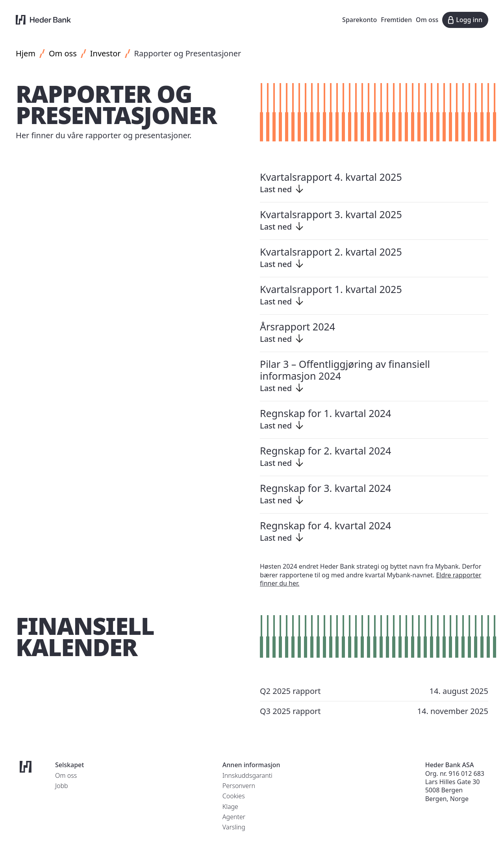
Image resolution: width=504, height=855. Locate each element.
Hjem (26, 53)
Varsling (234, 827)
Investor (106, 53)
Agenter (234, 817)
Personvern (239, 786)
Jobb (62, 786)
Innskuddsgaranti (247, 775)
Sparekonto (359, 20)
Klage (230, 807)
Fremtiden (396, 20)
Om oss (427, 20)
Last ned (283, 189)
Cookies (234, 796)
